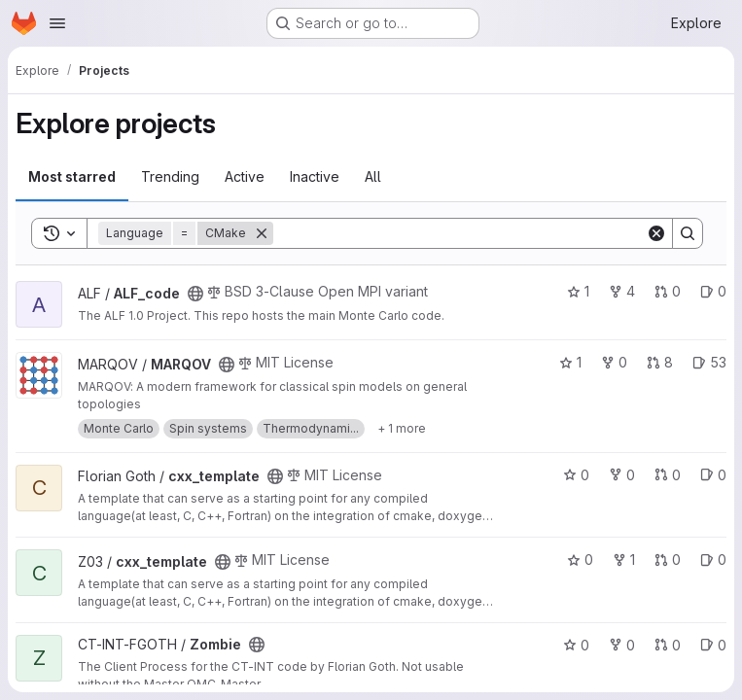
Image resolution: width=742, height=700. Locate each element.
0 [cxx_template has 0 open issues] (713, 475)
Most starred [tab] (72, 176)
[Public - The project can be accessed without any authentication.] (195, 294)
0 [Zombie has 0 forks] (622, 645)
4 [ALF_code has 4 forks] (622, 291)
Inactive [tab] (315, 176)
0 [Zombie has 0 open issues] (713, 645)
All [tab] (373, 176)
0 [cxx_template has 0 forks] (622, 475)
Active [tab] (245, 176)
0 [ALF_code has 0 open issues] (713, 291)
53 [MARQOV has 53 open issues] (709, 362)
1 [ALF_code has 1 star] (578, 291)
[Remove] (262, 233)
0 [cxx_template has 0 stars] (576, 475)
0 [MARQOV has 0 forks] (614, 362)
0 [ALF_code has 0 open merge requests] (668, 291)
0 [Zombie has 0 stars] (576, 645)
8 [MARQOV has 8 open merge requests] (660, 362)
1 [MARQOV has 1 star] (570, 362)
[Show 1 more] (402, 429)
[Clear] (656, 233)
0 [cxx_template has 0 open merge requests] (668, 475)
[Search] (459, 233)
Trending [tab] (170, 176)
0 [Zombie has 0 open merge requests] (668, 645)
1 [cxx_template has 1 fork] (624, 560)
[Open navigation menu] (57, 23)
